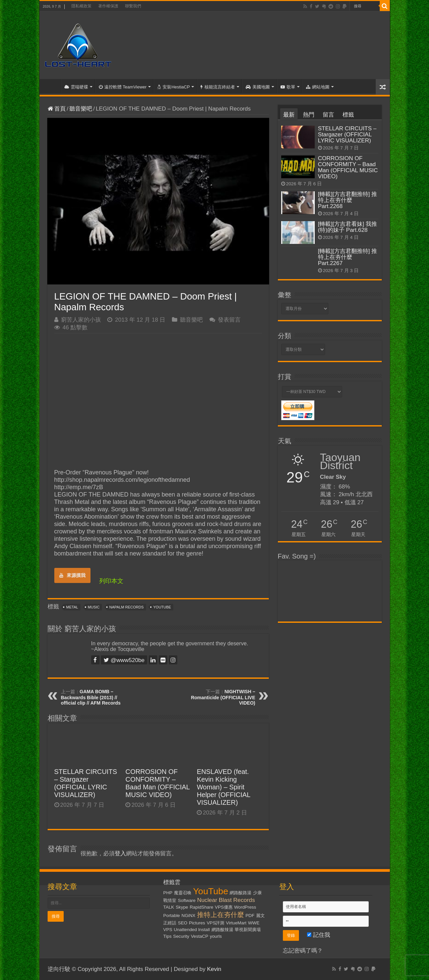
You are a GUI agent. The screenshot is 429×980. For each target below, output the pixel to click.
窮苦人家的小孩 (81, 320)
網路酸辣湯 (222, 930)
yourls (216, 936)
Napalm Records (126, 607)
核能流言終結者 (218, 87)
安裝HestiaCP (173, 87)
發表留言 (229, 320)
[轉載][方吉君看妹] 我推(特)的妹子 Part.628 (348, 227)
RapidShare (201, 907)
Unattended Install (192, 930)
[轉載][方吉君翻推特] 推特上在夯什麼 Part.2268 (348, 200)
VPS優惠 (224, 907)
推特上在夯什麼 (221, 915)
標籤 (348, 115)
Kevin (214, 969)
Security (181, 936)
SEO (183, 923)
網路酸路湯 (240, 893)
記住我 (319, 935)
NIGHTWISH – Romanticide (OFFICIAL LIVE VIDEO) (223, 697)
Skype (182, 907)
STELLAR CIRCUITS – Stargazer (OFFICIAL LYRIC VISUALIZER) (86, 783)
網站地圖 (318, 87)
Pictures (197, 923)
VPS (168, 930)
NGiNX (189, 916)
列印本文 (111, 581)
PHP (168, 893)
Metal (72, 607)
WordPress (245, 907)
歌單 (288, 87)
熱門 (309, 115)
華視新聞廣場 (248, 930)
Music (94, 607)
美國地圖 (258, 87)
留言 (328, 115)
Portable (172, 916)
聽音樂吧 (81, 109)
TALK (169, 907)
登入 (120, 854)
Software (187, 900)
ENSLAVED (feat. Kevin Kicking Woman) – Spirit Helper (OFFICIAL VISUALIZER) (223, 787)
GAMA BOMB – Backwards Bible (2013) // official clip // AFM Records (91, 697)
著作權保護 (108, 6)
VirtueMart (236, 923)
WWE (254, 923)
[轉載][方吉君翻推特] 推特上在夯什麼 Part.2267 (348, 257)
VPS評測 (216, 923)
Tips (167, 936)
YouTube (162, 607)
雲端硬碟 (76, 87)
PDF (250, 916)
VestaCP (199, 936)
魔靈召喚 (183, 893)
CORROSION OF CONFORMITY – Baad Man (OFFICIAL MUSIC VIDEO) (157, 783)
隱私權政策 (81, 6)
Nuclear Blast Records (226, 900)
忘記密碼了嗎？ (303, 951)
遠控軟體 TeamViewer (123, 87)
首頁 (52, 86)
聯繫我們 (133, 6)
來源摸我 (72, 575)
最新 (289, 115)
